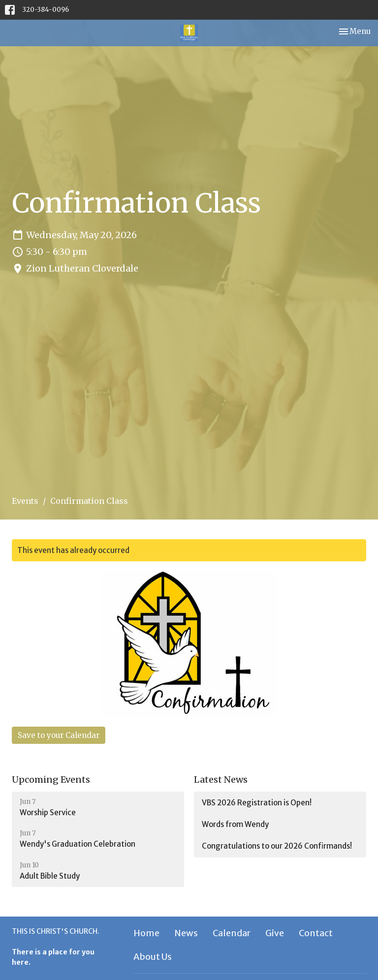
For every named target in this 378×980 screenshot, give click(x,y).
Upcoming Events (51, 780)
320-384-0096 (46, 10)
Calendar (232, 933)
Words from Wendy (235, 824)
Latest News (221, 780)
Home (146, 933)
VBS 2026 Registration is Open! (257, 803)
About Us (153, 957)
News (186, 933)
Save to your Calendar (59, 735)
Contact (316, 933)
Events (25, 501)
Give (275, 933)
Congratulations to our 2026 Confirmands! (277, 846)
